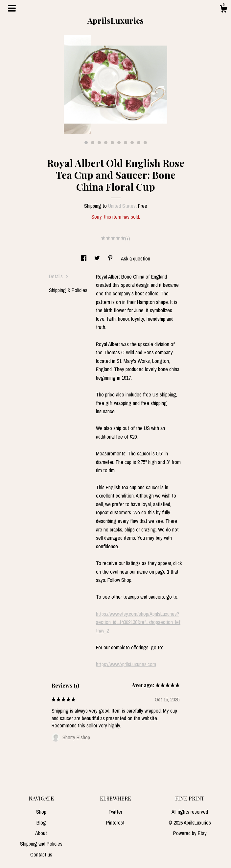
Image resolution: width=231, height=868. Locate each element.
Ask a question (136, 258)
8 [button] (132, 143)
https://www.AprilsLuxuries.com (126, 664)
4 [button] (106, 143)
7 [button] (126, 143)
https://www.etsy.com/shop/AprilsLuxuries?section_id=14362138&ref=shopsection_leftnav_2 (138, 622)
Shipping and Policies (41, 844)
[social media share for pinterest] (111, 258)
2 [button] (93, 143)
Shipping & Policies (68, 290)
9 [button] (139, 143)
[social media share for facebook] (84, 258)
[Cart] (223, 10)
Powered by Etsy (190, 833)
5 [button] (112, 143)
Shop (41, 812)
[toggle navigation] (12, 8)
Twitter (115, 812)
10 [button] (145, 143)
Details (59, 276)
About (41, 833)
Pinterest (115, 823)
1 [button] (86, 143)
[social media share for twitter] (98, 258)
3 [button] (99, 143)
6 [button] (119, 143)
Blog (41, 823)
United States (122, 206)
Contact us (41, 854)
